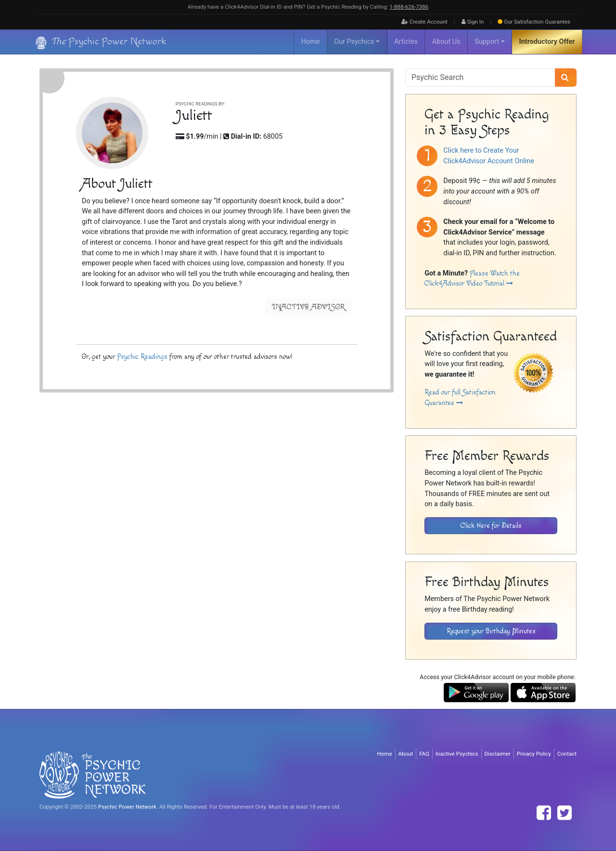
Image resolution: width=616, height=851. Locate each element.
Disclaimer (498, 754)
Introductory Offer (547, 42)
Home (311, 42)
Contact (567, 754)
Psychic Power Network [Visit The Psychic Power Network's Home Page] (127, 807)
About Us (446, 42)
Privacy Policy (534, 754)
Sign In (473, 22)
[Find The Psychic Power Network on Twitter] (565, 813)
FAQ (424, 754)
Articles (406, 42)
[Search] (566, 78)
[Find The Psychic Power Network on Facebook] (544, 813)
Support (487, 42)
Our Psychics (354, 42)
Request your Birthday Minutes (491, 631)
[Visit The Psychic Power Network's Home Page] (92, 774)
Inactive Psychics (457, 754)
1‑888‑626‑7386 (409, 7)
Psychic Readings (142, 357)
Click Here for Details (491, 526)
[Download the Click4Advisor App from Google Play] (476, 692)
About (406, 754)
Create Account (424, 22)
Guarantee (534, 22)
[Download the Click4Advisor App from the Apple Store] (543, 692)
